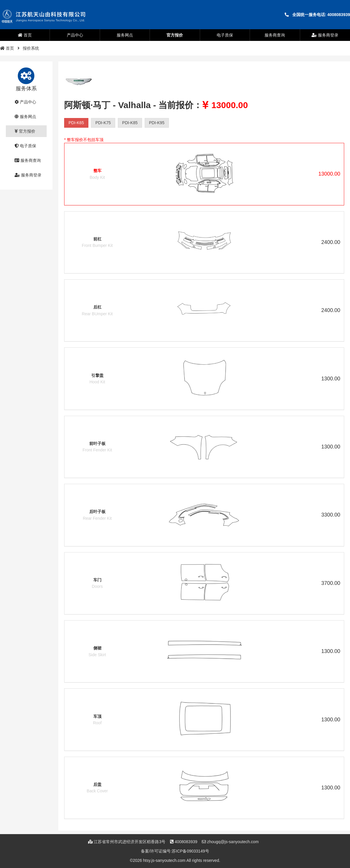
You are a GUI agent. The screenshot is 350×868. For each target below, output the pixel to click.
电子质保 (225, 35)
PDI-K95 (157, 123)
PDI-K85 (130, 123)
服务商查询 (275, 35)
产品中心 (75, 35)
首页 (25, 35)
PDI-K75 (103, 123)
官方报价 (175, 35)
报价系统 (31, 48)
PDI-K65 (76, 123)
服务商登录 (325, 35)
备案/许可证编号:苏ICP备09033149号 (175, 851)
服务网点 (125, 35)
